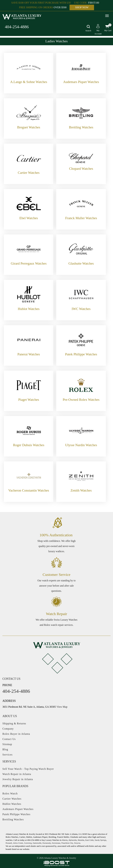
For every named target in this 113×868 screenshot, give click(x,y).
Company (8, 729)
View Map (62, 707)
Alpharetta (73, 840)
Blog (5, 749)
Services (7, 755)
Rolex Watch (10, 794)
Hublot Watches (12, 804)
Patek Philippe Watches (16, 814)
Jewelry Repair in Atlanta (18, 779)
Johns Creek (18, 843)
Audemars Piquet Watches (18, 809)
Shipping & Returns (14, 723)
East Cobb (89, 840)
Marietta (81, 840)
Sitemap (7, 744)
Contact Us (9, 739)
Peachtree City (67, 843)
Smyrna (77, 843)
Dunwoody (47, 843)
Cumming (28, 843)
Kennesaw (56, 843)
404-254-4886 (17, 27)
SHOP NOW (82, 7)
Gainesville (37, 843)
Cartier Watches (12, 799)
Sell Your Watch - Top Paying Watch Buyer (28, 769)
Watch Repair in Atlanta (17, 774)
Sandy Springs (101, 840)
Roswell (9, 843)
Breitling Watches (13, 819)
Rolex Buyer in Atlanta (16, 734)
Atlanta (65, 840)
